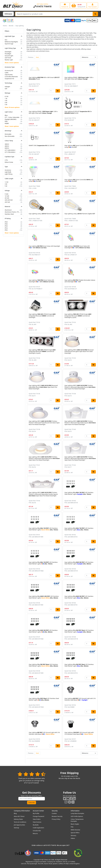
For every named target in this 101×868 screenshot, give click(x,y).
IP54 (6, 228)
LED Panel (8, 58)
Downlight (8, 52)
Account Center (38, 811)
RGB (6, 121)
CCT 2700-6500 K (10, 152)
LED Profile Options (77, 816)
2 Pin (6, 160)
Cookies (54, 813)
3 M (6, 184)
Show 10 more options (12, 107)
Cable (7, 73)
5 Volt (7, 194)
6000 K (7, 148)
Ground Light (9, 56)
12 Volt (7, 196)
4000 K (7, 146)
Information (75, 811)
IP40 (6, 224)
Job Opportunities (19, 825)
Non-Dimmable (10, 136)
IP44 (6, 226)
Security (55, 811)
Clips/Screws (9, 75)
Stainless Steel (9, 214)
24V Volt (7, 202)
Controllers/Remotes (11, 77)
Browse (8, 14)
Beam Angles (75, 824)
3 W (6, 101)
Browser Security (57, 816)
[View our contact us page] (65, 5)
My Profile (36, 813)
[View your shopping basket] (78, 5)
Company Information (22, 811)
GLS (6, 40)
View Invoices (37, 822)
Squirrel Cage (9, 44)
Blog (15, 813)
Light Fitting (9, 174)
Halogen (7, 87)
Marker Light (9, 60)
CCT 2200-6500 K (10, 150)
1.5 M (6, 182)
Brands (11, 26)
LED (6, 89)
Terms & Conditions (20, 822)
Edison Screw (9, 162)
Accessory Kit (9, 70)
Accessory (8, 170)
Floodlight (8, 54)
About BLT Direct (19, 816)
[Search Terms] (54, 14)
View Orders (37, 819)
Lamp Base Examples (77, 813)
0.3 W (6, 96)
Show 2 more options (12, 63)
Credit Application (38, 828)
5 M (6, 186)
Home (5, 26)
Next (37, 57)
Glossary (74, 835)
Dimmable (8, 134)
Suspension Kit (9, 79)
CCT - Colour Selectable (12, 117)
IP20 (6, 222)
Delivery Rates (18, 819)
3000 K (7, 144)
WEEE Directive (75, 830)
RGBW (7, 123)
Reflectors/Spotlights (11, 42)
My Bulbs (36, 825)
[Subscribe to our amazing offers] (32, 799)
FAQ (72, 827)
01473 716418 (42, 6)
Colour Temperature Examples (77, 820)
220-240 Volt (9, 200)
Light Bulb (8, 172)
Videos (73, 838)
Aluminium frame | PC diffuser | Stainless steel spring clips (12, 212)
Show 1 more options (12, 126)
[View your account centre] (92, 5)
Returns (35, 833)
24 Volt (7, 198)
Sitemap (16, 828)
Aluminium (8, 210)
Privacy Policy (56, 819)
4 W (6, 103)
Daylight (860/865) (11, 119)
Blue (6, 115)
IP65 (6, 230)
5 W (6, 104)
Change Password (38, 816)
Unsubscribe (37, 831)
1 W (6, 99)
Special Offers (75, 833)
